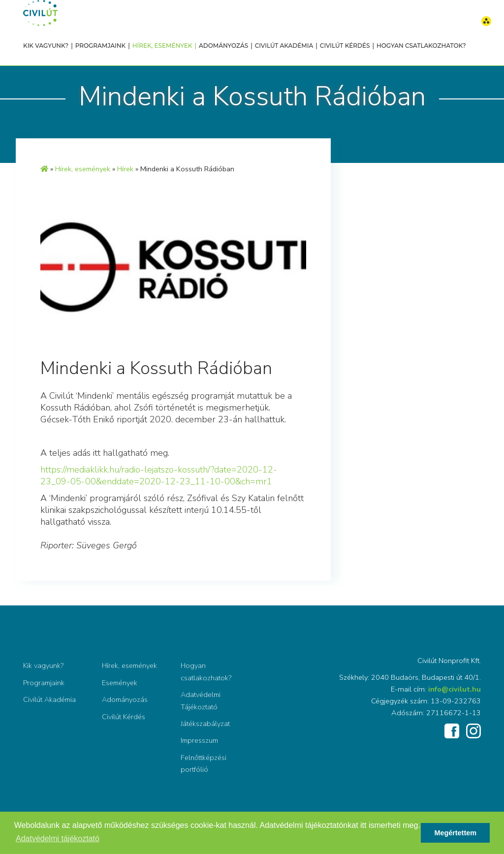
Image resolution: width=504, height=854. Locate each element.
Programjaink (100, 46)
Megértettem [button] (455, 833)
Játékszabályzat (205, 724)
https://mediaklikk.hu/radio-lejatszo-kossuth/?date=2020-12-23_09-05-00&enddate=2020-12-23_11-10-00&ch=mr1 (159, 475)
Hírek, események (162, 46)
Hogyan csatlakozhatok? (421, 46)
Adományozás (223, 46)
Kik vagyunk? (46, 46)
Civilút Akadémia (284, 46)
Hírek (125, 169)
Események (120, 683)
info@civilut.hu (455, 689)
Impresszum (199, 740)
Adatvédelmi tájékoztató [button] (58, 838)
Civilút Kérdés (345, 46)
